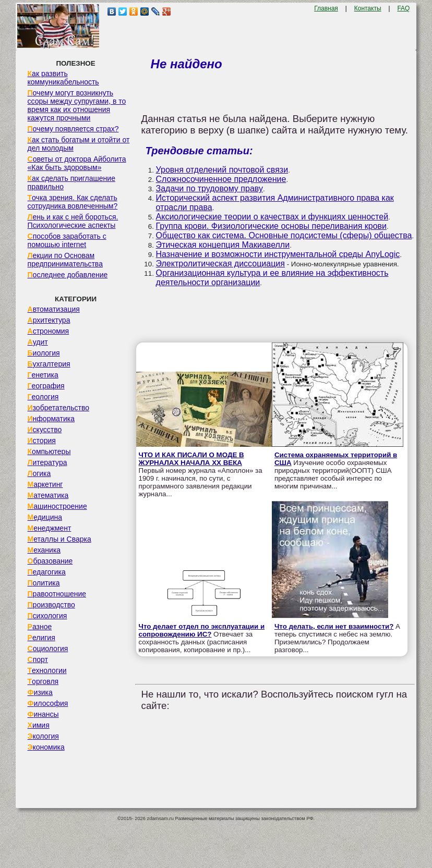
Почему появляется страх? (73, 129)
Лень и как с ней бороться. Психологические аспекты (73, 221)
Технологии (47, 670)
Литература (47, 462)
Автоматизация (54, 309)
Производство (51, 605)
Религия (41, 638)
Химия (39, 725)
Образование (50, 561)
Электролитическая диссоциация (220, 264)
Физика (40, 692)
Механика (44, 550)
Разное (40, 627)
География (46, 386)
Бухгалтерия (49, 364)
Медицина (45, 517)
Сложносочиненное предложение (221, 179)
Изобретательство (59, 408)
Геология (43, 397)
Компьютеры (49, 451)
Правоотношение (57, 594)
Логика (39, 473)
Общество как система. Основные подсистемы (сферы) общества (284, 235)
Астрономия (49, 331)
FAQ (403, 8)
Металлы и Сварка (59, 539)
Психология (47, 616)
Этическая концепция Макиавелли (223, 245)
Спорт (38, 659)
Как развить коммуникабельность (63, 78)
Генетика (43, 375)
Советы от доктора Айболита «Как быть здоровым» (77, 163)
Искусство (45, 430)
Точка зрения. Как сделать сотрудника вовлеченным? (73, 202)
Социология (48, 649)
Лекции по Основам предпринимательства (65, 260)
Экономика (46, 747)
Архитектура (49, 320)
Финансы (43, 714)
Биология (44, 353)
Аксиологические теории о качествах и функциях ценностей (272, 217)
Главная (326, 8)
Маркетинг (45, 484)
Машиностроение (57, 506)
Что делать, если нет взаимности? (334, 626)
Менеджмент (50, 528)
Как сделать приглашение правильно (71, 182)
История (42, 441)
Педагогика (47, 572)
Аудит (38, 342)
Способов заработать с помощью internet (67, 240)
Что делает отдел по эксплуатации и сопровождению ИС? (202, 630)
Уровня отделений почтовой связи (222, 170)
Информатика (51, 419)
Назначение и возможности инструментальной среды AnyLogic (278, 254)
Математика (48, 495)
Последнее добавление (68, 275)
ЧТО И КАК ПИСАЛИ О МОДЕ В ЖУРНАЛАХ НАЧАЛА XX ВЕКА (191, 459)
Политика (44, 583)
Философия (48, 703)
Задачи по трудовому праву (209, 188)
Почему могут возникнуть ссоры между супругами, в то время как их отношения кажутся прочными (77, 105)
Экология (43, 736)
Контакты (368, 8)
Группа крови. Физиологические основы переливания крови (271, 226)
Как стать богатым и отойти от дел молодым (79, 144)
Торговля (43, 681)
